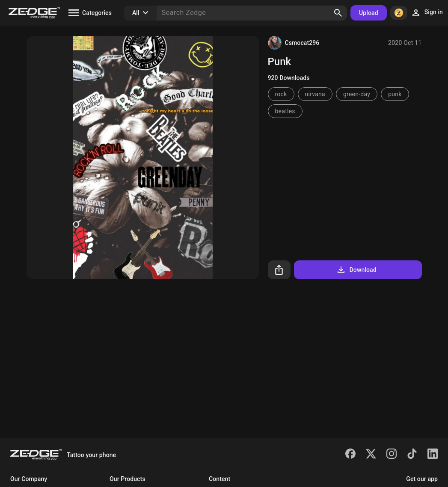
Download (356, 270)
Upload (369, 13)
